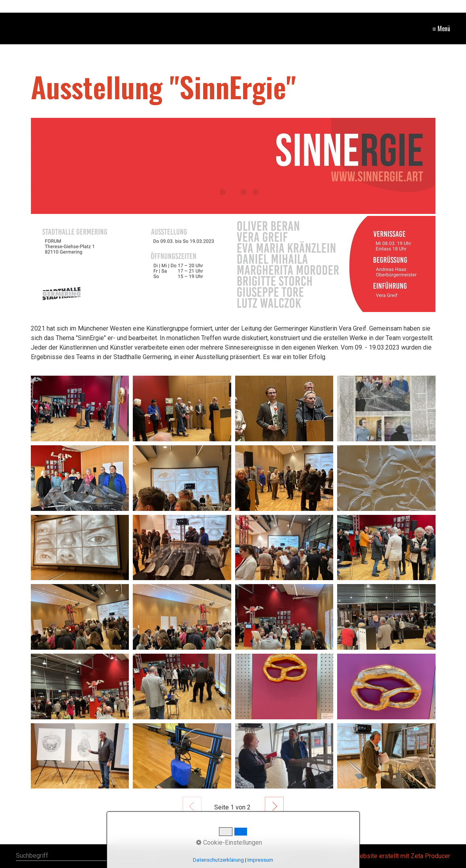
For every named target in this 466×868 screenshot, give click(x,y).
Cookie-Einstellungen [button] (229, 842)
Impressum (260, 860)
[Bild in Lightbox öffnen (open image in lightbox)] (233, 166)
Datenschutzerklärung (218, 860)
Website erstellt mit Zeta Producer (402, 856)
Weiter (274, 806)
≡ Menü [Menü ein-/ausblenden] (441, 28)
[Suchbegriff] (86, 856)
